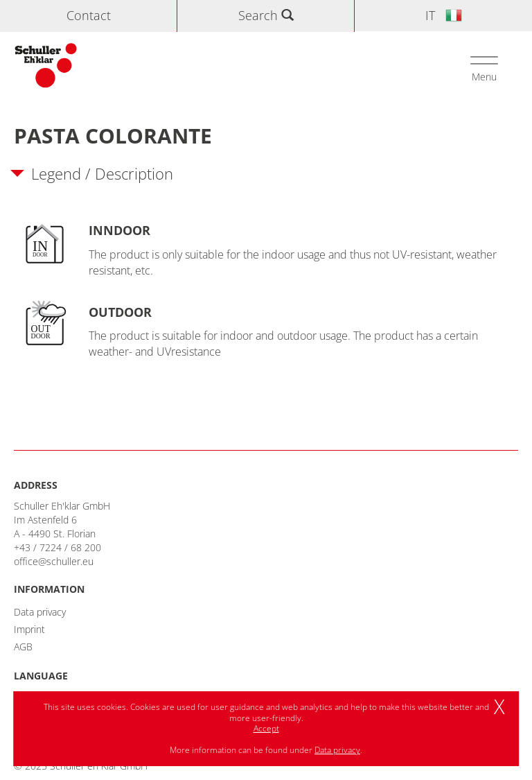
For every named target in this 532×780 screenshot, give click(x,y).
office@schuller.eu (54, 561)
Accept (266, 728)
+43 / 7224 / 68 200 (57, 547)
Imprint (29, 629)
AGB (23, 647)
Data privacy (40, 612)
